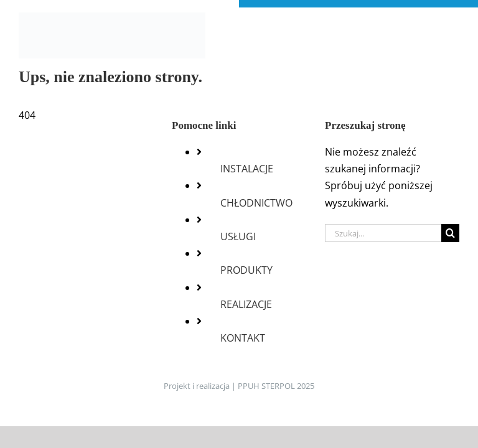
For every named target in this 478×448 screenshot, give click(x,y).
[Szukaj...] (383, 233)
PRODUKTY (246, 270)
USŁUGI (238, 236)
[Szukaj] (450, 233)
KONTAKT (243, 338)
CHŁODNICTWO (256, 203)
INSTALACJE (247, 169)
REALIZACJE (246, 304)
